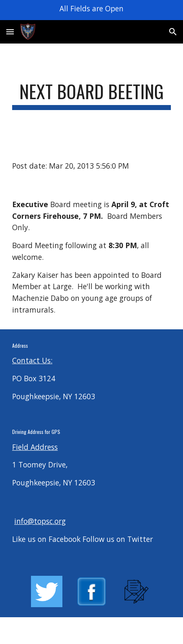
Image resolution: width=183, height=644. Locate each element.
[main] (91, 95)
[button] (10, 32)
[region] (91, 10)
